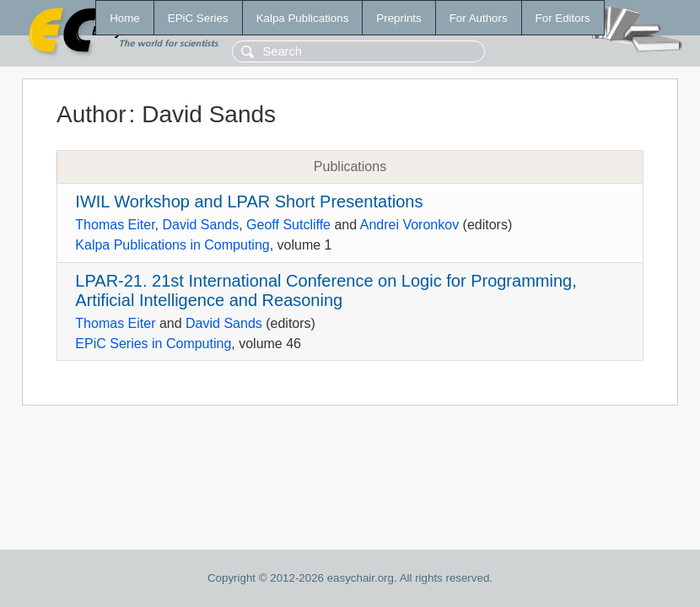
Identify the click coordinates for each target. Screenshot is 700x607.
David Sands (200, 225)
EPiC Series (198, 18)
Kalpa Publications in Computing (172, 245)
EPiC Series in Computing (153, 344)
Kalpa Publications (303, 18)
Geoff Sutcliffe (288, 225)
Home (125, 18)
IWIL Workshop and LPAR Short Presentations (249, 201)
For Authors (479, 18)
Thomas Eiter (115, 225)
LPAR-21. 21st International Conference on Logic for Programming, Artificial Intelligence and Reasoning (326, 290)
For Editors (563, 18)
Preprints (398, 18)
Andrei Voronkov (409, 225)
